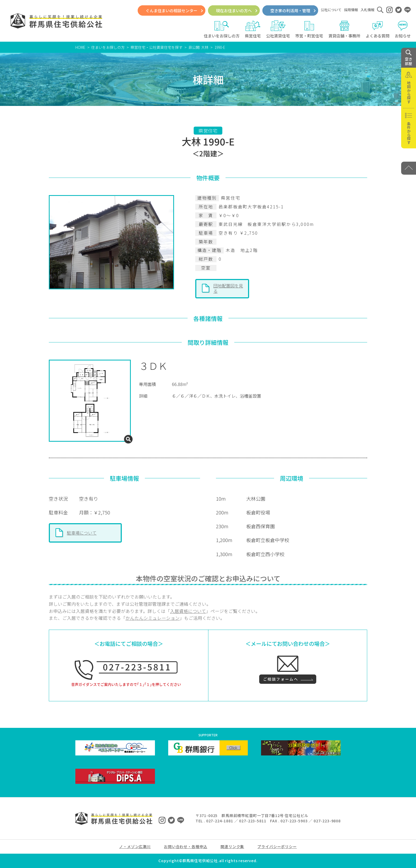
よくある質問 (378, 29)
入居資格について (188, 611)
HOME (80, 47)
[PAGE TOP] (409, 168)
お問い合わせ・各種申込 (186, 846)
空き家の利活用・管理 (290, 10)
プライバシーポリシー (277, 846)
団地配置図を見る (228, 288)
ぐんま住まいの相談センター (172, 10)
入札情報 (367, 10)
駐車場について (82, 533)
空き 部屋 (409, 58)
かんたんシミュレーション (153, 618)
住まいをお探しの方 (222, 29)
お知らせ (403, 29)
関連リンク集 (232, 846)
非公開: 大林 (198, 47)
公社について (331, 10)
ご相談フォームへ (281, 679)
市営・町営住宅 (309, 29)
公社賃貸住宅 (278, 29)
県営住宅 (253, 29)
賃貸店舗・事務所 (344, 29)
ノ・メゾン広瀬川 (135, 846)
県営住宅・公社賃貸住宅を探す (157, 47)
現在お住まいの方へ (234, 10)
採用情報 (351, 10)
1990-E (220, 47)
